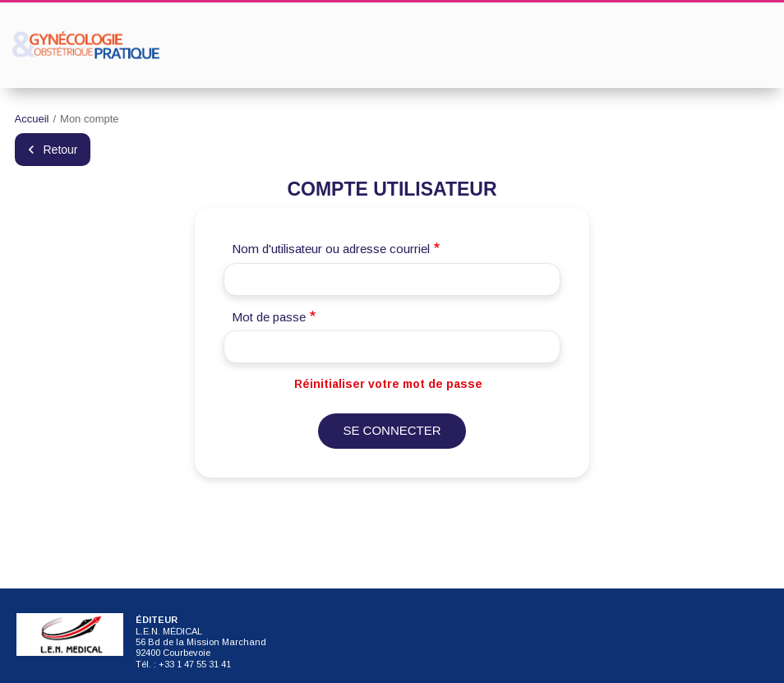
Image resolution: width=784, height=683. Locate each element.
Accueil (32, 119)
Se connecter (392, 430)
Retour (61, 150)
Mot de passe (269, 317)
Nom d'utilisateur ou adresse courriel (331, 249)
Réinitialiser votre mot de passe (388, 384)
